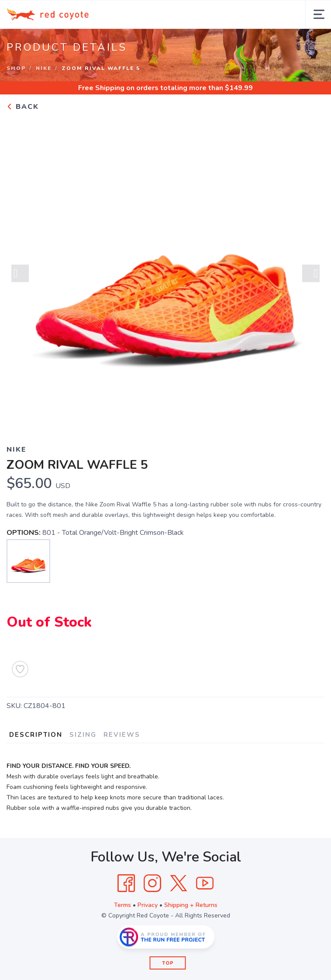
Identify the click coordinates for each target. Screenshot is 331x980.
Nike (44, 68)
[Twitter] (179, 883)
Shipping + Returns (191, 905)
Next (311, 275)
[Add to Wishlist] (20, 669)
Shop (16, 68)
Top (168, 963)
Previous (20, 275)
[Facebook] (126, 883)
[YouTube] (205, 883)
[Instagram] (152, 883)
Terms (122, 905)
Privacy (148, 905)
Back (23, 107)
